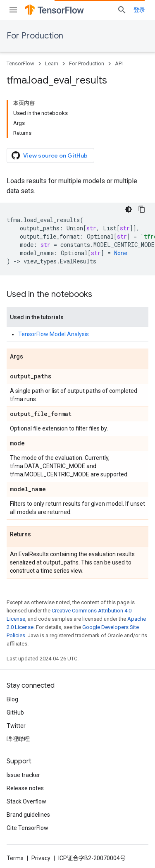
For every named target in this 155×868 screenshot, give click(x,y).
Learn (52, 63)
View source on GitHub (50, 155)
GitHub (15, 713)
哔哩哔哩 (18, 739)
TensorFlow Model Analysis (54, 334)
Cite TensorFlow (27, 828)
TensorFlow (20, 63)
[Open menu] (13, 10)
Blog (12, 699)
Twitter (16, 726)
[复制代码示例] (142, 209)
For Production (35, 36)
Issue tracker (23, 775)
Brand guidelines (28, 815)
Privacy (41, 858)
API (119, 63)
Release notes (25, 788)
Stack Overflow (26, 801)
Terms (15, 858)
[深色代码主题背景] (129, 209)
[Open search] (122, 10)
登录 (139, 10)
